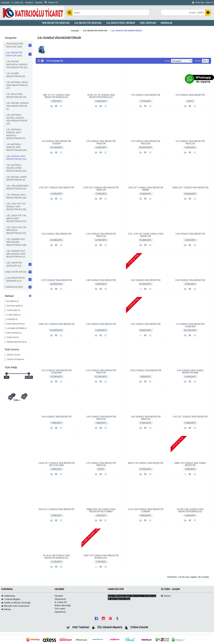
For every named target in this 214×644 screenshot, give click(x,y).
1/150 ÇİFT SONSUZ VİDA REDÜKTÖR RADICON (101, 189)
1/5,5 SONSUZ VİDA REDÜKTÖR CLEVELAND (56, 371)
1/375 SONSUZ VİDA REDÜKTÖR (57, 280)
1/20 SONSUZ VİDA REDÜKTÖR (56, 234)
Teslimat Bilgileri (11, 599)
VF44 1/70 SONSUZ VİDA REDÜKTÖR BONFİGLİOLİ (101, 557)
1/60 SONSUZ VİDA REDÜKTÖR (57, 417)
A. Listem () (61, 602)
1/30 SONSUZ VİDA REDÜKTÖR (190, 234)
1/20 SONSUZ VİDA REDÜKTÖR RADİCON (101, 235)
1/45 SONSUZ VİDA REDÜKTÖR (101, 324)
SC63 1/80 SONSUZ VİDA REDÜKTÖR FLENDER (146, 510)
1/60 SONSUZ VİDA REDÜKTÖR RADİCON (101, 418)
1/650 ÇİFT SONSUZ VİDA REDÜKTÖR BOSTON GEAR (57, 464)
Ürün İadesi (60, 609)
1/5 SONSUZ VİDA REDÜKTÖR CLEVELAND (190, 325)
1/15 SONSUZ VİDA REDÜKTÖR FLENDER (56, 142)
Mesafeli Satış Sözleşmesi (15, 606)
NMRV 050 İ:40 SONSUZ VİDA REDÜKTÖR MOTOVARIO (101, 510)
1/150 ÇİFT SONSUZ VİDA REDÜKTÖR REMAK (146, 189)
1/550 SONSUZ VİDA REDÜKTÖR (146, 370)
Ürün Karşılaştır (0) (55, 61)
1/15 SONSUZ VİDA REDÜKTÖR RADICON (101, 142)
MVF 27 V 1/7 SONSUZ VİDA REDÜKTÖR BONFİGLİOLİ (56, 96)
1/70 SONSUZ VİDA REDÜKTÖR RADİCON (101, 464)
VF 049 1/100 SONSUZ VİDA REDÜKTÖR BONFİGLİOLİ (190, 510)
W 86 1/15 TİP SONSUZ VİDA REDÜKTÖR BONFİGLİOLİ (101, 96)
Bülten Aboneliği (63, 605)
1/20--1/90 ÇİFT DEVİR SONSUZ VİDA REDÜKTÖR (146, 235)
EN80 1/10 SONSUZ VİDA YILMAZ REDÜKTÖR (190, 464)
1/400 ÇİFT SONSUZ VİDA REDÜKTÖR (56, 324)
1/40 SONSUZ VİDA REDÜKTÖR (101, 280)
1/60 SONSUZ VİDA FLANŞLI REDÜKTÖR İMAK (190, 371)
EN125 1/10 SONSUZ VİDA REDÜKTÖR (146, 463)
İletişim (6, 609)
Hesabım (59, 596)
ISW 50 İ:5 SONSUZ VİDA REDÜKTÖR (56, 509)
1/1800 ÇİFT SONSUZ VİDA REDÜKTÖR (190, 188)
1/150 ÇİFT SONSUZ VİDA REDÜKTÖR (56, 188)
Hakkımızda (8, 596)
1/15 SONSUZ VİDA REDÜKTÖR (146, 95)
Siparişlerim (60, 599)
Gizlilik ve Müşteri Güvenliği (16, 603)
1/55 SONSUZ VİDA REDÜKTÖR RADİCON (101, 371)
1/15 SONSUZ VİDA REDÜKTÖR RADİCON (146, 142)
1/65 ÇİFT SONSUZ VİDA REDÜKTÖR (190, 417)
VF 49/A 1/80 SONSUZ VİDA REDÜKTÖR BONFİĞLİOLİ (56, 557)
